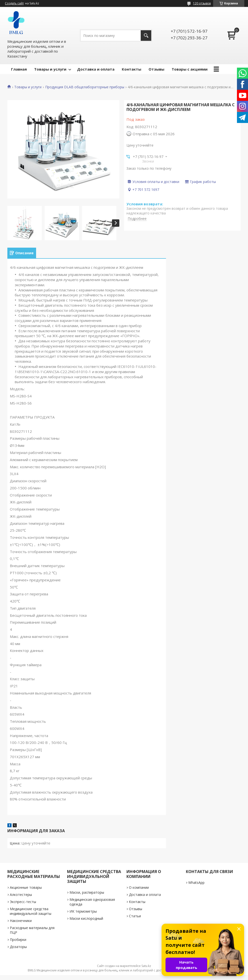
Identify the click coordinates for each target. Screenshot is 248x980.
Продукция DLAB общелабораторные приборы (85, 87)
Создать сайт (14, 3)
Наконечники (21, 921)
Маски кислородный (86, 918)
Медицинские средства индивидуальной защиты (31, 911)
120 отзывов (202, 3)
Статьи (135, 916)
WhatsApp (196, 882)
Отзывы (156, 69)
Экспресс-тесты (23, 902)
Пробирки (18, 940)
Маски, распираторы (87, 892)
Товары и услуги (50, 69)
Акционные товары (26, 887)
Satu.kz (146, 966)
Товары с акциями (190, 69)
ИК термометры (83, 911)
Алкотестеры (21, 895)
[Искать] (146, 36)
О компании (139, 887)
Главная (19, 69)
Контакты (131, 69)
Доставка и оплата (96, 69)
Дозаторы (18, 947)
